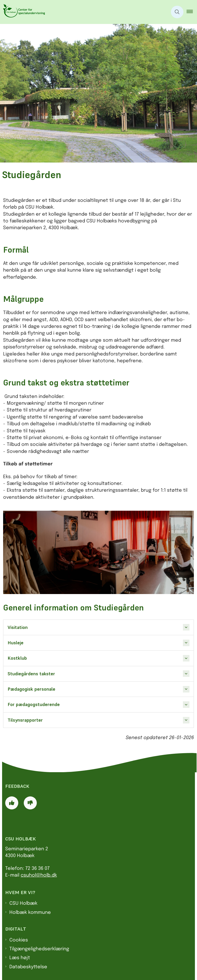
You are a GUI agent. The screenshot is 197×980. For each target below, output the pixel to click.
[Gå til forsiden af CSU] (84, 12)
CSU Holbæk (23, 903)
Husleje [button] (16, 643)
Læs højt (20, 958)
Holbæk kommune (30, 913)
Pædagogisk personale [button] (31, 689)
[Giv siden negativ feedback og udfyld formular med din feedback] (30, 803)
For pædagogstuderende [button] (34, 704)
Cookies (19, 940)
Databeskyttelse (28, 967)
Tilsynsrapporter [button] (25, 720)
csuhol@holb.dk (39, 875)
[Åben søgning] (177, 12)
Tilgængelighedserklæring (39, 949)
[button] (192, 12)
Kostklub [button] (17, 658)
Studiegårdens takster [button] (31, 674)
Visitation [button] (18, 627)
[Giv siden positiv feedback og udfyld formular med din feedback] (12, 803)
